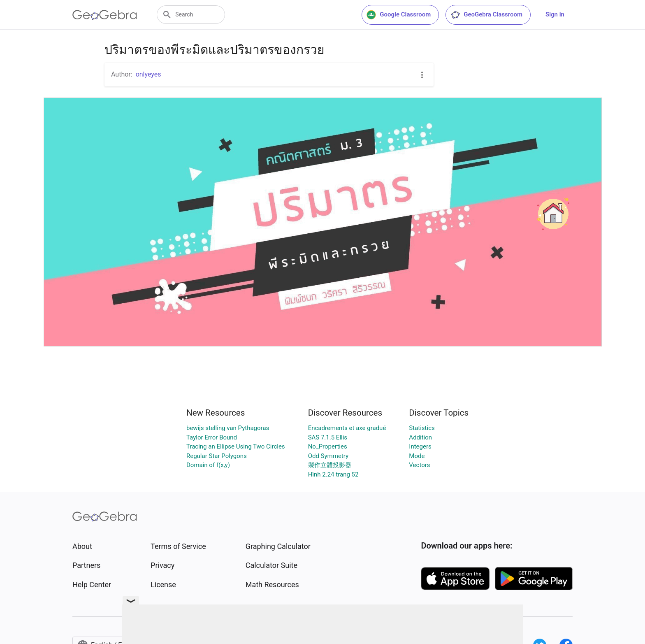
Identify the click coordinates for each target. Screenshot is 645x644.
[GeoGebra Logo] (105, 15)
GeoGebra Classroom (486, 15)
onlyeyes (148, 74)
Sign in (555, 14)
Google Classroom (399, 15)
